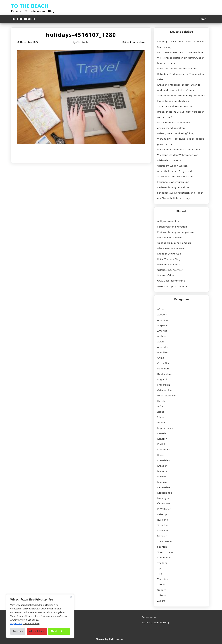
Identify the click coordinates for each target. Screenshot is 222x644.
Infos (160, 406)
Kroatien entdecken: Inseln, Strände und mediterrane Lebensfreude (179, 87)
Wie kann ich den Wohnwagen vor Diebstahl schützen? (178, 158)
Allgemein (163, 325)
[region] (40, 616)
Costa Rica (163, 363)
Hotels (161, 401)
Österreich (164, 503)
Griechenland (165, 390)
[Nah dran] (71, 597)
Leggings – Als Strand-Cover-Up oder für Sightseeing (181, 44)
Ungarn (162, 590)
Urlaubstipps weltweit (170, 270)
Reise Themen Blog (169, 259)
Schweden (163, 530)
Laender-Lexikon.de (169, 254)
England (162, 379)
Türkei (161, 584)
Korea (161, 455)
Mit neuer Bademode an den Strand (179, 149)
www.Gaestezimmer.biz (171, 281)
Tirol (160, 574)
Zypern (161, 601)
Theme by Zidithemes (109, 639)
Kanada (162, 433)
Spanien (162, 547)
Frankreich (164, 385)
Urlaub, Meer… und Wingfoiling (176, 133)
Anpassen (18, 631)
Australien (163, 347)
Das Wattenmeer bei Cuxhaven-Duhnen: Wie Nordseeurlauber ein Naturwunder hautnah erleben (181, 58)
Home (202, 19)
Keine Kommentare (134, 42)
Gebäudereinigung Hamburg (174, 243)
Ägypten (162, 315)
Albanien (162, 320)
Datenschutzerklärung (156, 622)
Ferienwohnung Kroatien (172, 227)
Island (161, 417)
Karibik (161, 444)
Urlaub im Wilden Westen (172, 166)
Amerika (162, 331)
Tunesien (163, 579)
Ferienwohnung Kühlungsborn (175, 232)
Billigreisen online (168, 221)
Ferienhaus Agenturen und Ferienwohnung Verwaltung (174, 185)
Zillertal (162, 595)
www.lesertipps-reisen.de (172, 286)
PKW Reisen (164, 509)
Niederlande (165, 493)
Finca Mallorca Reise (169, 237)
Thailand (162, 563)
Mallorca (162, 471)
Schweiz (162, 536)
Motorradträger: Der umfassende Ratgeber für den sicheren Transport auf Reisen (181, 74)
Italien (161, 422)
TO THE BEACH (30, 6)
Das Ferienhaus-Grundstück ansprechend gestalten (174, 125)
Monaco (162, 482)
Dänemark (163, 369)
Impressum (149, 617)
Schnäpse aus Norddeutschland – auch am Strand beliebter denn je (180, 195)
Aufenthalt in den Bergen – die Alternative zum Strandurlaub (176, 174)
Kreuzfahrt (164, 460)
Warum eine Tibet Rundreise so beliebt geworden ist (181, 141)
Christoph (82, 42)
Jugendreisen (165, 428)
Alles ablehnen (37, 631)
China (161, 358)
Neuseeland (164, 487)
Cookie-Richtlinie (31, 623)
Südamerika (164, 557)
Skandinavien (165, 541)
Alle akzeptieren (59, 631)
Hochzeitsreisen (167, 396)
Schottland (164, 525)
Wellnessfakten (166, 275)
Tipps (160, 568)
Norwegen (163, 498)
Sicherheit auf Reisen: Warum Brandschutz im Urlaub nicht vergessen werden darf (181, 112)
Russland (163, 520)
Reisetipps (163, 514)
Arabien (162, 336)
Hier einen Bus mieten (171, 248)
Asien (160, 342)
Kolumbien (164, 449)
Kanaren (162, 439)
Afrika (161, 309)
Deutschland (165, 374)
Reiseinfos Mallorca (169, 264)
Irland (161, 412)
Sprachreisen (165, 552)
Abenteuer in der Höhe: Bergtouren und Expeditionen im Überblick (181, 98)
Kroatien (162, 466)
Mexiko (161, 476)
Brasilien (162, 352)
